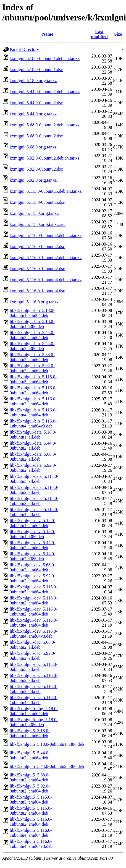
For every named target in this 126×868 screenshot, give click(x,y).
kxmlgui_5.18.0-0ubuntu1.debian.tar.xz (45, 58)
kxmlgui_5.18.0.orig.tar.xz (33, 81)
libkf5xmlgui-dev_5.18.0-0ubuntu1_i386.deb (32, 534)
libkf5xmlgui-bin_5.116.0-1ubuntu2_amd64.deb (33, 401)
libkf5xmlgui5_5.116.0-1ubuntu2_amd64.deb (31, 822)
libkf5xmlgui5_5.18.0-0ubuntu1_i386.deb (47, 744)
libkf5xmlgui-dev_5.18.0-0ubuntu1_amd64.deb (32, 523)
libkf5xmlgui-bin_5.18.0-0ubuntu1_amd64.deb (32, 313)
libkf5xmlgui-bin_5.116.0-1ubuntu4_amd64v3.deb (33, 423)
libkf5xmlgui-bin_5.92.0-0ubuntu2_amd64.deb (32, 368)
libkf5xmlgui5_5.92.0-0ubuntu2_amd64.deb (30, 789)
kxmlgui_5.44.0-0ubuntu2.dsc (36, 103)
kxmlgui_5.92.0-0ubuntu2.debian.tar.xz (45, 158)
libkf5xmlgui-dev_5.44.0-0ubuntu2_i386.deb (32, 556)
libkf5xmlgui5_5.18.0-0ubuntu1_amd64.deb (30, 733)
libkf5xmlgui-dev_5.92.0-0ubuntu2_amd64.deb (32, 578)
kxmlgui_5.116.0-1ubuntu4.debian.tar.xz (46, 280)
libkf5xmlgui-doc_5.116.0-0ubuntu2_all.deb (34, 678)
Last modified (99, 34)
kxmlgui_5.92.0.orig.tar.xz (33, 180)
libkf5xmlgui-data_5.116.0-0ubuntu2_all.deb (34, 490)
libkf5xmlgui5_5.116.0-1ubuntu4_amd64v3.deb (31, 844)
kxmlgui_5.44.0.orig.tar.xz (33, 114)
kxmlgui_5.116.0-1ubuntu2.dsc (37, 269)
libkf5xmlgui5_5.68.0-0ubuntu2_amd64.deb (30, 777)
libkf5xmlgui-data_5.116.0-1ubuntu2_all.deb (34, 501)
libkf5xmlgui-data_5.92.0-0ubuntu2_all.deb (33, 468)
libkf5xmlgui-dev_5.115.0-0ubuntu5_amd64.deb (34, 589)
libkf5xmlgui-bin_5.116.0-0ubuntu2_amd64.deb (33, 390)
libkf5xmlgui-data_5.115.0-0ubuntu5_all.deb (34, 479)
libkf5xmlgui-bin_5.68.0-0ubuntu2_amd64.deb (32, 357)
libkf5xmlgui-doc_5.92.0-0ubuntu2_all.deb (32, 656)
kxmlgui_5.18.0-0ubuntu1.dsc (36, 70)
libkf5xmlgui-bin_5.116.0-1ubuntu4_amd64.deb (33, 412)
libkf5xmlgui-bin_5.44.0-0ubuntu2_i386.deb (32, 346)
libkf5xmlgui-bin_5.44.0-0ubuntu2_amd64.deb (32, 335)
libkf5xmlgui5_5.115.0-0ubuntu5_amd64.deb (31, 800)
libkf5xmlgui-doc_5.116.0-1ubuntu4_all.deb (34, 700)
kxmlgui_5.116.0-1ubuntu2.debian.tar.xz (46, 258)
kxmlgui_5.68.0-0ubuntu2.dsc (36, 136)
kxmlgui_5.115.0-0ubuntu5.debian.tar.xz (46, 191)
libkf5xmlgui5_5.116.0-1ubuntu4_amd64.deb (31, 833)
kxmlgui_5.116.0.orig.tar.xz (34, 302)
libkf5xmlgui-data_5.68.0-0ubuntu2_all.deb (33, 457)
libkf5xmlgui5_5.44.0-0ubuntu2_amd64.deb (30, 755)
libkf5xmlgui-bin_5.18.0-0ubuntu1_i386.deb (32, 324)
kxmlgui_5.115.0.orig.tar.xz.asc (38, 224)
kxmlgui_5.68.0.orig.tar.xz (33, 147)
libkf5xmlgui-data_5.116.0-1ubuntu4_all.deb (34, 512)
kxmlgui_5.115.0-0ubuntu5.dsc (37, 202)
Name (48, 34)
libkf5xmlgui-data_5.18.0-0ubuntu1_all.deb (33, 435)
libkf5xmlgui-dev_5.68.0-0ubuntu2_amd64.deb (32, 567)
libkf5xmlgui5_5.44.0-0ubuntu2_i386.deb (47, 766)
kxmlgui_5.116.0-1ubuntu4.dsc (37, 291)
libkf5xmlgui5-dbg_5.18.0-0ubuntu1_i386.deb (34, 722)
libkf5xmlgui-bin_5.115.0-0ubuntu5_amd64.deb (33, 379)
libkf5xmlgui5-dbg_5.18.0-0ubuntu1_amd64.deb (34, 711)
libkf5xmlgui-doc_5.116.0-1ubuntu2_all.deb (34, 689)
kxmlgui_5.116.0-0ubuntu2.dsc (37, 247)
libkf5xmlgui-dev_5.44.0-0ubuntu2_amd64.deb (32, 545)
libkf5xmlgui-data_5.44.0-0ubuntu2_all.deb (33, 446)
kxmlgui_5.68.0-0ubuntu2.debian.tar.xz (45, 125)
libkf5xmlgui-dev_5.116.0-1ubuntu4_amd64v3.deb (34, 634)
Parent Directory (24, 49)
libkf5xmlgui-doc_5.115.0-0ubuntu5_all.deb (34, 667)
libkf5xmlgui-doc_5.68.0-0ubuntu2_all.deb (32, 645)
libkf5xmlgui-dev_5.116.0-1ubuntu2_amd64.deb (34, 612)
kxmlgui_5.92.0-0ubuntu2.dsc (36, 169)
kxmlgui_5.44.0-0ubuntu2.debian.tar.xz (45, 92)
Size (118, 34)
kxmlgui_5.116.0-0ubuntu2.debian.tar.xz (46, 235)
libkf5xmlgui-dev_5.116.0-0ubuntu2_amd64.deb (34, 600)
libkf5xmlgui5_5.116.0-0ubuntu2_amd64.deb (31, 811)
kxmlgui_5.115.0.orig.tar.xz (34, 213)
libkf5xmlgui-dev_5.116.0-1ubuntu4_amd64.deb (34, 623)
